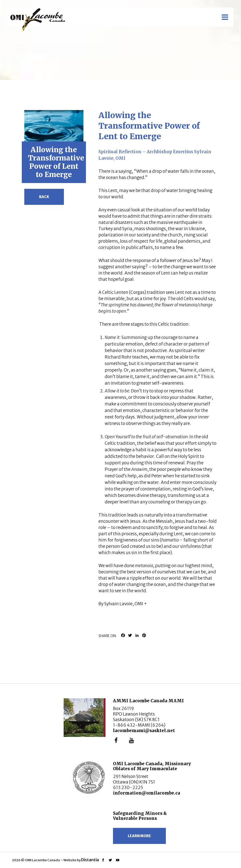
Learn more (139, 836)
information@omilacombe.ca (147, 793)
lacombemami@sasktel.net (144, 731)
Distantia (90, 860)
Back (44, 197)
